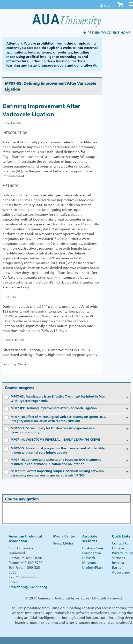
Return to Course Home (109, 33)
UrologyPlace (93, 567)
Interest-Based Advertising (121, 567)
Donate (118, 548)
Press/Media (63, 543)
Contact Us (120, 543)
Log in (109, 5)
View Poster (12, 123)
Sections (118, 558)
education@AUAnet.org (28, 587)
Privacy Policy (122, 553)
